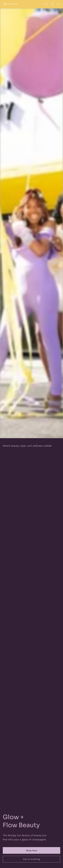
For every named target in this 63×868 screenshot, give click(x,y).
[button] (11, 4)
